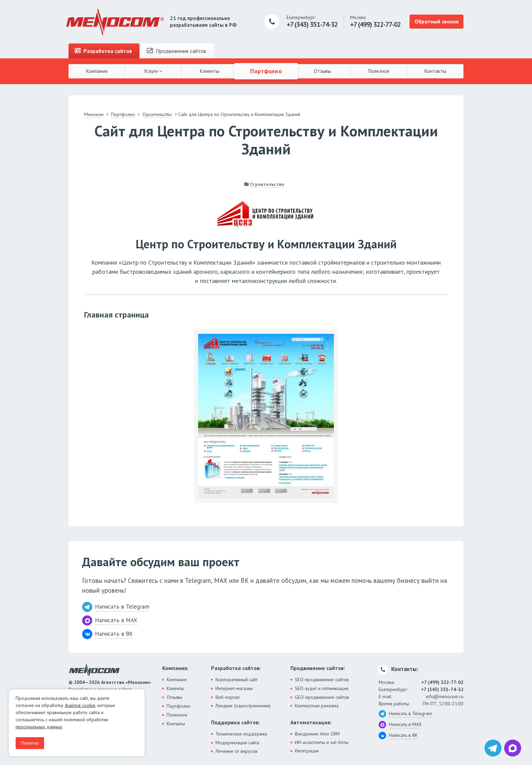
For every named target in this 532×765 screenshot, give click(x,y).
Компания (97, 71)
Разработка (103, 51)
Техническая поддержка (241, 734)
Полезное (379, 71)
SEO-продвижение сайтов (322, 680)
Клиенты (210, 71)
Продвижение (177, 51)
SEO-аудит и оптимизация (322, 688)
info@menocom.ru (445, 696)
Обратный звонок (437, 21)
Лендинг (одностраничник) (243, 706)
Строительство (267, 184)
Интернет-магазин (234, 688)
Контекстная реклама (317, 706)
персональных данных (39, 727)
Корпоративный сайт (236, 680)
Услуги (153, 71)
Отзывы (322, 71)
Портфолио (266, 71)
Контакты (435, 71)
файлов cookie (80, 705)
